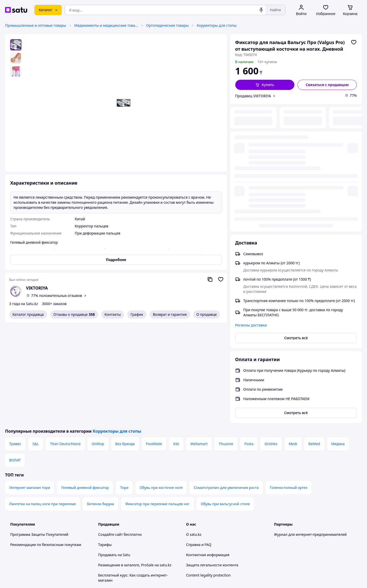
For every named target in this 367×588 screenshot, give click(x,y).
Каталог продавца (28, 314)
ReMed (314, 343)
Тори (124, 387)
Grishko (271, 343)
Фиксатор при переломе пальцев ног (158, 404)
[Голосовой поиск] (261, 10)
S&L (36, 343)
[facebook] (286, 535)
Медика (338, 343)
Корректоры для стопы (217, 25)
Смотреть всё (296, 210)
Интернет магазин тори (30, 387)
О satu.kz (194, 434)
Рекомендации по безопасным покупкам (46, 444)
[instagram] (295, 535)
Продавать (107, 454)
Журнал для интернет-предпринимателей (310, 434)
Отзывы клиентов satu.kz (120, 490)
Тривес (15, 343)
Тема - (119, 534)
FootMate (154, 343)
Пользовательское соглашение (125, 500)
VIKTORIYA (37, 288)
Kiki (176, 343)
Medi (293, 343)
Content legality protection (208, 475)
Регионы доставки (251, 197)
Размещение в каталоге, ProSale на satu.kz (135, 465)
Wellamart (199, 343)
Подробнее (116, 260)
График (137, 314)
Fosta (249, 343)
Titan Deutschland (65, 343)
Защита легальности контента (212, 465)
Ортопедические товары (167, 25)
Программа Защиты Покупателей (39, 434)
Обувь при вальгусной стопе (225, 404)
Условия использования (236, 564)
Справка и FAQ (199, 444)
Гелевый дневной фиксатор (85, 387)
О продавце (207, 314)
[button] (265, 85)
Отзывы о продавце (74, 314)
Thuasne (226, 343)
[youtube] (277, 535)
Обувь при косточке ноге (161, 387)
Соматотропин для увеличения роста (226, 387)
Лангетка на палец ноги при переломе (42, 404)
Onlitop (98, 343)
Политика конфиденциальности (126, 510)
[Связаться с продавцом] (327, 85)
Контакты (113, 314)
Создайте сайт (110, 434)
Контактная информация (208, 454)
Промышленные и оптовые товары (36, 25)
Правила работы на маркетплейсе (128, 521)
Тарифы (105, 444)
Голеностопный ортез (289, 387)
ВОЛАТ (15, 360)
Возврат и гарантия (170, 314)
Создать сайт (249, 578)
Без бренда (125, 343)
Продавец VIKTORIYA (253, 96)
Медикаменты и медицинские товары (106, 25)
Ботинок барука (100, 404)
